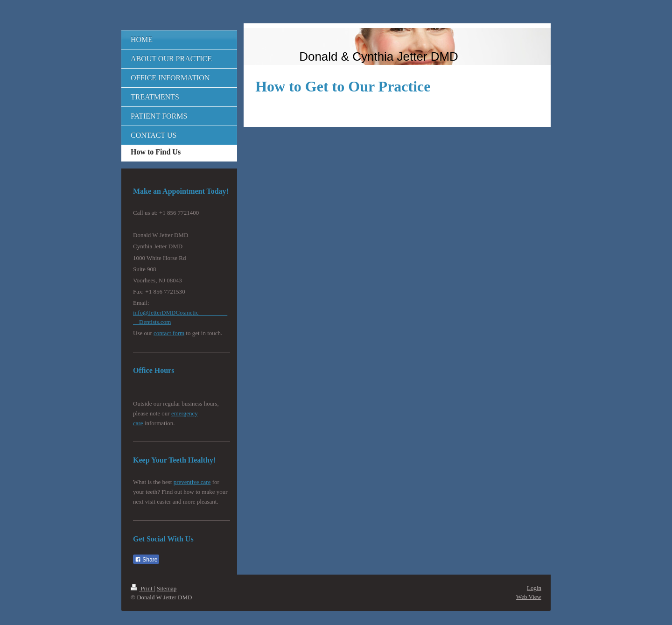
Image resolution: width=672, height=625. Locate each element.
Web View (529, 597)
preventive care (192, 482)
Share (146, 560)
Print (142, 588)
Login (534, 588)
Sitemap (167, 588)
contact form (169, 333)
